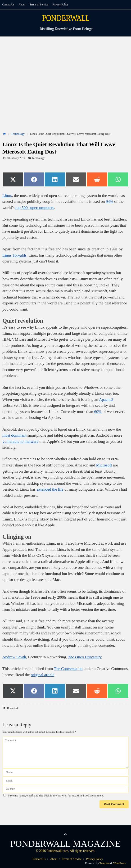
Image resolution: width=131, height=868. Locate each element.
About (22, 5)
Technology (18, 134)
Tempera (104, 863)
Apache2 (106, 400)
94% (110, 201)
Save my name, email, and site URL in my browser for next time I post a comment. (56, 796)
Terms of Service (39, 5)
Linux (7, 196)
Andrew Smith (14, 657)
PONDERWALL (65, 18)
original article (43, 675)
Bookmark (13, 708)
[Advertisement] (65, 72)
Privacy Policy (60, 5)
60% (98, 412)
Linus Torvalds (14, 255)
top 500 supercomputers (35, 208)
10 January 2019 (16, 158)
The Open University (85, 657)
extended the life (50, 489)
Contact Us (8, 5)
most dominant (14, 435)
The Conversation (68, 669)
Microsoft (104, 465)
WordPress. (120, 863)
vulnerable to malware (20, 441)
